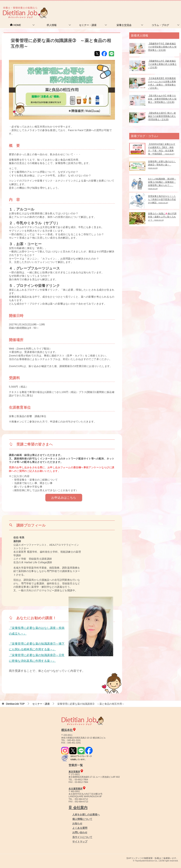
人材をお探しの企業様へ (157, 8)
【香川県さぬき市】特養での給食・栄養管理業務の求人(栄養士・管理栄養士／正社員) (162, 99)
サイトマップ (80, 842)
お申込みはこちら (64, 498)
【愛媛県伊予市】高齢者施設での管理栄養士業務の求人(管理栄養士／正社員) (162, 47)
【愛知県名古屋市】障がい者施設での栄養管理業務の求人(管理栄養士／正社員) (162, 116)
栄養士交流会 (124, 25)
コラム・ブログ (160, 25)
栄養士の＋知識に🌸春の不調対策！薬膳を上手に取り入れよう (162, 217)
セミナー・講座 (88, 25)
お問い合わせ (80, 832)
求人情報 (52, 25)
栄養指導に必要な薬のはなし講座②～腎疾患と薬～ (162, 165)
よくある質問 (80, 828)
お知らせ (77, 823)
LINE (111, 54)
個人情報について (82, 819)
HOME (15, 25)
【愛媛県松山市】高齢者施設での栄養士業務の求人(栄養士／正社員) (162, 64)
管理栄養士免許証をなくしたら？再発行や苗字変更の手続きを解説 (162, 199)
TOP (15, 704)
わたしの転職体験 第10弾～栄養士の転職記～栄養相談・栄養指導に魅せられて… (162, 184)
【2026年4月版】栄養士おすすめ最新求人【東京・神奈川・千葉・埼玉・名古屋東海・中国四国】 (162, 149)
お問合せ (120, 8)
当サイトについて (82, 837)
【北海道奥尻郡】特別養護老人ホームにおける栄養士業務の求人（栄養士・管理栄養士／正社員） (162, 83)
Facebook (104, 54)
